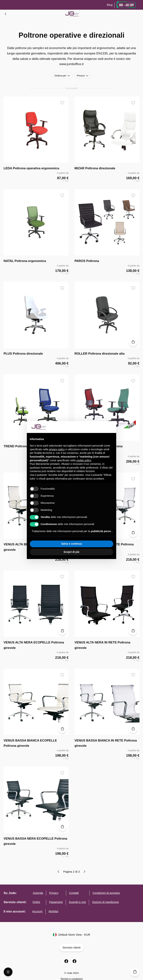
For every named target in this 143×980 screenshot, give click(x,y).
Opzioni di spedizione (105, 902)
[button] (111, 427)
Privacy (54, 893)
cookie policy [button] (84, 460)
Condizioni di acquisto (106, 893)
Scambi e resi (77, 902)
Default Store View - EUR (71, 935)
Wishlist (53, 911)
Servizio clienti (71, 948)
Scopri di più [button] (72, 552)
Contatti (74, 893)
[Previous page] (58, 871)
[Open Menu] (8, 972)
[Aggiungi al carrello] (133, 342)
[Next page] (84, 871)
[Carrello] (135, 972)
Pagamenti (56, 902)
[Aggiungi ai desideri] (62, 103)
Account (37, 911)
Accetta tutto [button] (93, 544)
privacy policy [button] (57, 449)
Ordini (36, 902)
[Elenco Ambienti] (6, 14)
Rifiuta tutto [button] (50, 544)
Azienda (38, 893)
